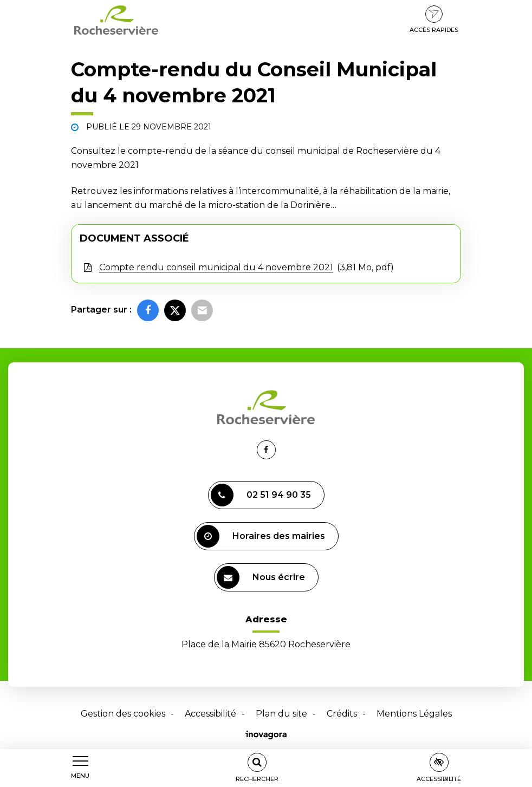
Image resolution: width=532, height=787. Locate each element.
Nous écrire (261, 577)
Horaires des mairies (261, 536)
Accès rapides (434, 19)
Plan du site (281, 714)
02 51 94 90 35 (261, 495)
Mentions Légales (414, 714)
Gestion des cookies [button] (123, 714)
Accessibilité (210, 714)
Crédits (342, 714)
